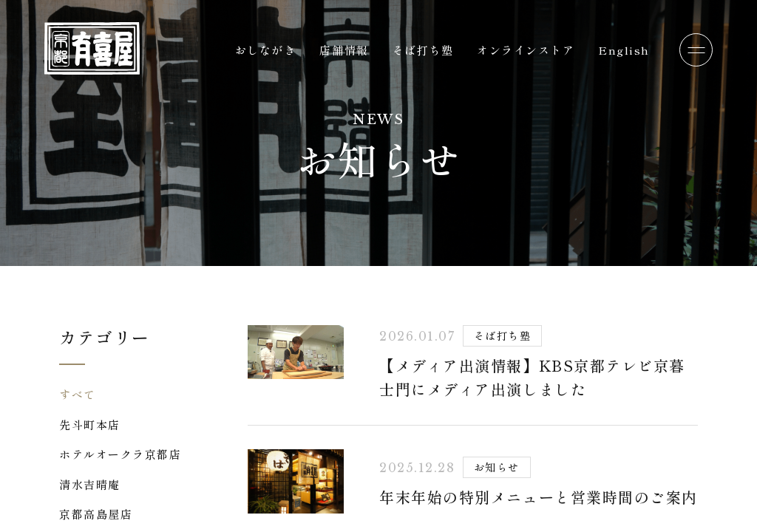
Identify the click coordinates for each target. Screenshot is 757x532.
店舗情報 (344, 50)
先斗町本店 (90, 424)
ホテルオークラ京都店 (120, 454)
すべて (78, 394)
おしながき (266, 50)
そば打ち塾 (423, 50)
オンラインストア (526, 50)
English (624, 50)
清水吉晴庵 (90, 484)
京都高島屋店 (96, 514)
